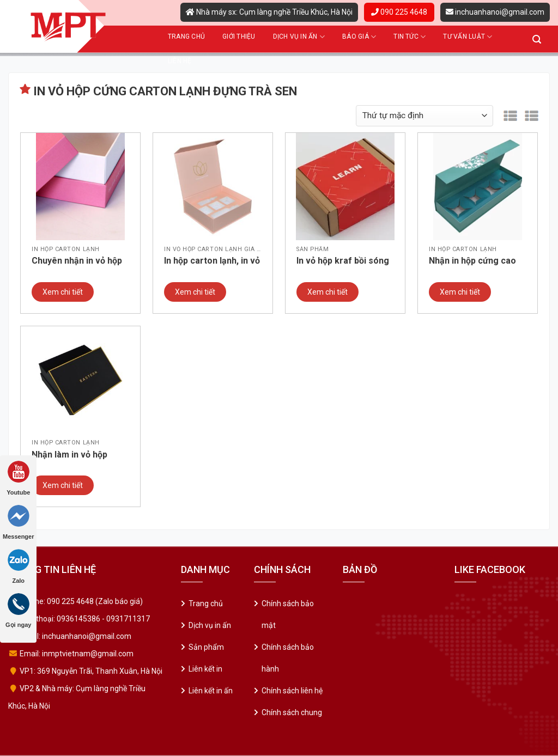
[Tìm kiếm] (537, 39)
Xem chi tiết (63, 292)
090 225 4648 (399, 12)
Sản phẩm (206, 647)
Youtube (18, 478)
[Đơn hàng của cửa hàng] (424, 116)
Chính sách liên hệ (292, 691)
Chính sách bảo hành (288, 658)
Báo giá (359, 37)
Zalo (19, 566)
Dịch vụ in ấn (299, 37)
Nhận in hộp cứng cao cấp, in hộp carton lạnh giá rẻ (475, 261)
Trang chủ (186, 36)
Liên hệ (180, 61)
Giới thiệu (239, 36)
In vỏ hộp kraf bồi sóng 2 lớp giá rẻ (343, 261)
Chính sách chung (292, 712)
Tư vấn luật (468, 37)
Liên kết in (205, 669)
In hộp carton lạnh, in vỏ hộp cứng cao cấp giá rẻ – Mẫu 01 (213, 261)
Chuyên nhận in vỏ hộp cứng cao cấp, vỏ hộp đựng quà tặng (77, 261)
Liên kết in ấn (211, 691)
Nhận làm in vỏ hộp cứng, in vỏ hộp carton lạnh (77, 455)
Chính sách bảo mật (288, 614)
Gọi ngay (18, 611)
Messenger (18, 522)
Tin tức (410, 37)
